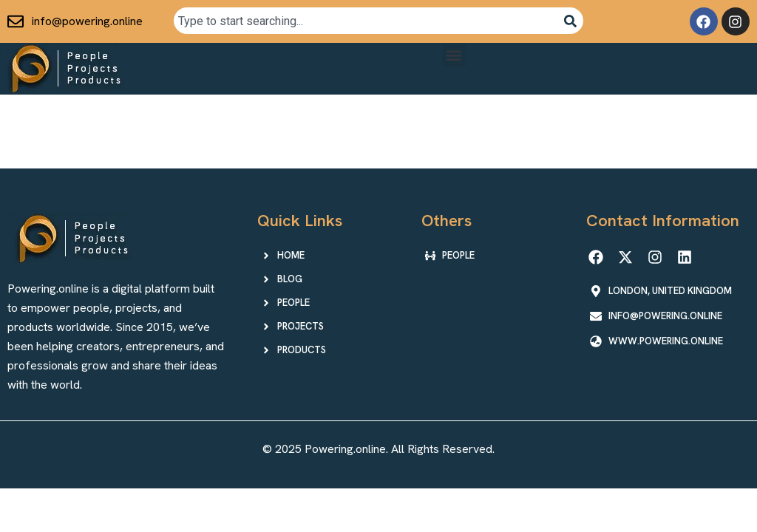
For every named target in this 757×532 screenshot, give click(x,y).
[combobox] (365, 21)
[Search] (570, 21)
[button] (454, 55)
